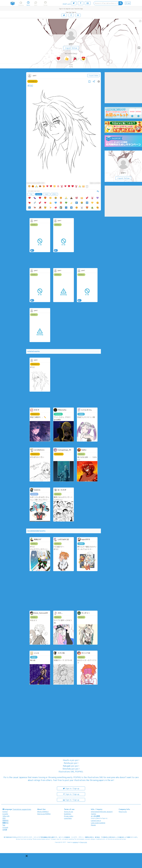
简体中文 (5, 820)
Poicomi (93, 825)
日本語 (5, 830)
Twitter (94, 814)
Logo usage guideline (98, 823)
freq (31, 194)
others (54, 194)
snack (47, 194)
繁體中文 (5, 823)
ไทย (4, 825)
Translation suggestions (22, 809)
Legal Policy (68, 818)
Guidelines (68, 814)
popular (39, 194)
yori (71, 44)
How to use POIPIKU (44, 814)
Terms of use (69, 812)
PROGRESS (33, 81)
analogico (75, 842)
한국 (4, 818)
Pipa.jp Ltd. (123, 812)
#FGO (30, 85)
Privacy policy (69, 816)
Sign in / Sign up (71, 788)
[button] (27, 856)
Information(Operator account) (102, 812)
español (5, 814)
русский (5, 827)
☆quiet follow (71, 48)
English (5, 812)
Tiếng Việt (6, 816)
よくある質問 (95, 816)
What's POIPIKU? (43, 812)
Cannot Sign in (96, 820)
